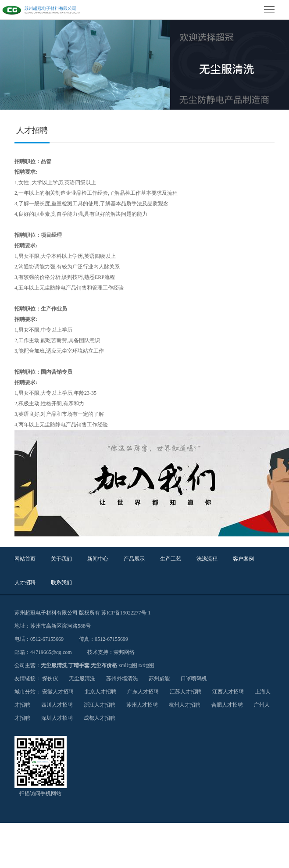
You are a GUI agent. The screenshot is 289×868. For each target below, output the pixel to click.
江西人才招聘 (228, 692)
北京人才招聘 (100, 692)
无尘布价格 (104, 665)
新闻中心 (98, 559)
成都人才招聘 (100, 718)
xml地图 (128, 665)
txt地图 (147, 665)
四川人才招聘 (57, 705)
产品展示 (134, 559)
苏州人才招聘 (142, 705)
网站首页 (25, 559)
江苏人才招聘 (186, 692)
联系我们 (61, 582)
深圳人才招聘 (57, 718)
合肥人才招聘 (227, 705)
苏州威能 (159, 679)
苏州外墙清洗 (122, 679)
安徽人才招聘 (58, 692)
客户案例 (243, 559)
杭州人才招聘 (185, 705)
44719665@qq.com (51, 652)
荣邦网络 (124, 652)
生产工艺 (171, 559)
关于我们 (61, 559)
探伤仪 (50, 679)
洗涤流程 (207, 559)
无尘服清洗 (54, 665)
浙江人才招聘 (100, 705)
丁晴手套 (79, 665)
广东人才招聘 (143, 692)
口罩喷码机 (194, 679)
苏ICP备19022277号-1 (126, 613)
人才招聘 (25, 582)
